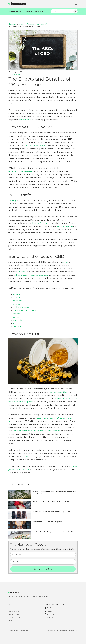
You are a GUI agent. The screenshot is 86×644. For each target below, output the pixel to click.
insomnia (17, 320)
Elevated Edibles (14, 614)
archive (28, 457)
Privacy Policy (13, 631)
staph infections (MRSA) (24, 310)
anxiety (16, 298)
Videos (10, 621)
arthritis (17, 304)
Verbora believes (65, 226)
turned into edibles (59, 392)
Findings (13, 201)
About (10, 608)
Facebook (49, 608)
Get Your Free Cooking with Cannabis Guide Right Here (55, 532)
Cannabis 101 (42, 24)
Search (75, 11)
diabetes (17, 327)
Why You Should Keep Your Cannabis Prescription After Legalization (54, 493)
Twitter (48, 611)
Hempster (12, 24)
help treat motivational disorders (32, 275)
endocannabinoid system (21, 171)
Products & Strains (14, 617)
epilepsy (17, 294)
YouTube (49, 618)
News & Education (14, 611)
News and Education (27, 24)
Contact (11, 624)
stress (16, 317)
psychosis (18, 301)
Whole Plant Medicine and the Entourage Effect (52, 512)
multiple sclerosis (21, 307)
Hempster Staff (16, 74)
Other (22, 272)
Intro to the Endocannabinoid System (48, 522)
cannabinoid (25, 120)
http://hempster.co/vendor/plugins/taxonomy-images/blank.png (20, 495)
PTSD (16, 323)
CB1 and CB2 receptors (36, 146)
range (65, 262)
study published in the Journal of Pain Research (37, 431)
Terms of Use (24, 631)
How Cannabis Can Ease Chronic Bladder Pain (51, 502)
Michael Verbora (40, 223)
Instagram (49, 614)
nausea (16, 314)
